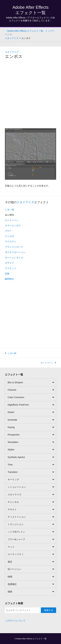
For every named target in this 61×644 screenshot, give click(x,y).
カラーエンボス (13, 226)
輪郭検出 (9, 279)
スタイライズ (12, 52)
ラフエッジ (11, 268)
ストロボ (9, 236)
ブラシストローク (14, 247)
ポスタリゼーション (15, 252)
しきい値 (9, 209)
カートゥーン (12, 220)
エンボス (9, 215)
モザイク (9, 263)
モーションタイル (14, 258)
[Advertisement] (30, 94)
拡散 (7, 274)
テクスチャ (11, 242)
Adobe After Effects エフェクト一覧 (31, 639)
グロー (8, 231)
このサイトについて (15, 621)
